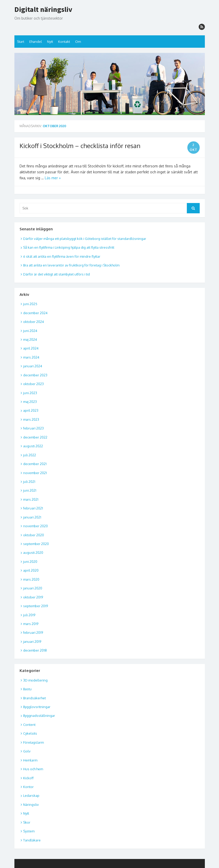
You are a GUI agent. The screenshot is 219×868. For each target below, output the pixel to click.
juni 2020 (30, 562)
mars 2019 (31, 624)
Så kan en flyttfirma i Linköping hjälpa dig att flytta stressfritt (69, 247)
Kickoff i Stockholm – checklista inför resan (80, 146)
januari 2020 (33, 588)
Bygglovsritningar (37, 707)
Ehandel (36, 42)
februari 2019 (33, 632)
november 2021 (35, 473)
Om (78, 42)
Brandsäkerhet (34, 698)
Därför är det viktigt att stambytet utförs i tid (56, 274)
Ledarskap (31, 796)
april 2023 (31, 410)
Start (21, 42)
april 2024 (31, 348)
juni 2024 (30, 331)
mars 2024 (31, 357)
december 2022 (35, 437)
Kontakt (64, 42)
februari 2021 (33, 508)
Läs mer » (53, 178)
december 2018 (35, 650)
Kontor (28, 787)
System (29, 831)
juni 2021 (30, 490)
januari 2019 (32, 642)
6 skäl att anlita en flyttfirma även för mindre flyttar (62, 256)
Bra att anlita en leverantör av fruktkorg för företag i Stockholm (71, 265)
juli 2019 (29, 615)
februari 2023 (33, 428)
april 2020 (31, 570)
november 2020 (36, 526)
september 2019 (36, 606)
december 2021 (35, 464)
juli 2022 (30, 455)
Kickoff (28, 778)
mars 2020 (31, 579)
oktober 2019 (33, 597)
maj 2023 (30, 402)
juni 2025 (30, 304)
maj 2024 (30, 339)
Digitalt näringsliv (43, 10)
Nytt (50, 42)
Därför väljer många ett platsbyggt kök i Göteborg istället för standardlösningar (85, 239)
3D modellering (35, 680)
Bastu (27, 689)
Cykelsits (30, 733)
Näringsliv (31, 805)
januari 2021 (32, 517)
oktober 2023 (33, 384)
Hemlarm (30, 760)
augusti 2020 (33, 553)
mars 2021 (31, 499)
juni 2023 (30, 393)
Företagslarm (33, 742)
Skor (27, 822)
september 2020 (36, 544)
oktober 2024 (34, 322)
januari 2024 (33, 366)
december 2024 (35, 313)
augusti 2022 (33, 446)
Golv (27, 751)
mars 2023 (31, 419)
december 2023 (35, 375)
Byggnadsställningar (39, 716)
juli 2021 (29, 482)
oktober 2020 (34, 535)
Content (29, 725)
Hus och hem (33, 769)
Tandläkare (32, 840)
